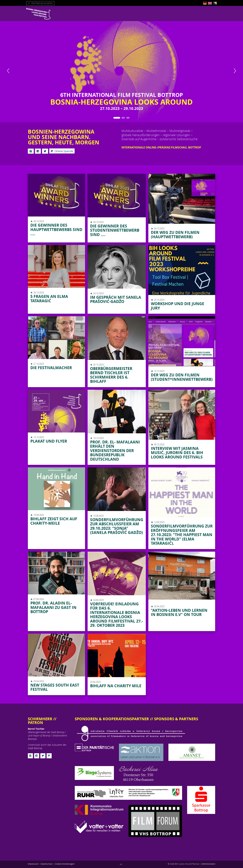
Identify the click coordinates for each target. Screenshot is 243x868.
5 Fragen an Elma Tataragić (49, 299)
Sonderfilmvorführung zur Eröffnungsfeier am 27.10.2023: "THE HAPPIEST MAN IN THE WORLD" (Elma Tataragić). (182, 535)
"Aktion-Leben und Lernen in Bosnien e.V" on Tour (179, 612)
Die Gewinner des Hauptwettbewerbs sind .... (56, 229)
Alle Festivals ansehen (40, 3)
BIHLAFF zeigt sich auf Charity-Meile (54, 521)
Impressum (33, 864)
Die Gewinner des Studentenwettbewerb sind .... (115, 230)
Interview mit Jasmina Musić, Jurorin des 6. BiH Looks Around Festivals (177, 453)
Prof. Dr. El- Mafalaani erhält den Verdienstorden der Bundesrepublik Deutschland (115, 451)
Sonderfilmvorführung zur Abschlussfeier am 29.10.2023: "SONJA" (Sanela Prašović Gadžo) (117, 526)
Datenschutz (47, 864)
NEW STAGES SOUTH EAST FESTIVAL (55, 687)
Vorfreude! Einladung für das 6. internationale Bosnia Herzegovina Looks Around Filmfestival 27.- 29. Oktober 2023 (117, 615)
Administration (208, 864)
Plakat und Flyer (49, 441)
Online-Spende (62, 151)
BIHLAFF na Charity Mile (116, 686)
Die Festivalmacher (51, 368)
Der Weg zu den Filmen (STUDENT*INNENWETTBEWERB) (182, 377)
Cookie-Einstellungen (65, 864)
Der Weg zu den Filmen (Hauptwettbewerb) (175, 235)
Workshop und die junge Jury (178, 306)
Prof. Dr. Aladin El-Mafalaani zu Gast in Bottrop (53, 607)
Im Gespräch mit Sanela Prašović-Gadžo (116, 299)
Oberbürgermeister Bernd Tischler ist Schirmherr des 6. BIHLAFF (111, 375)
